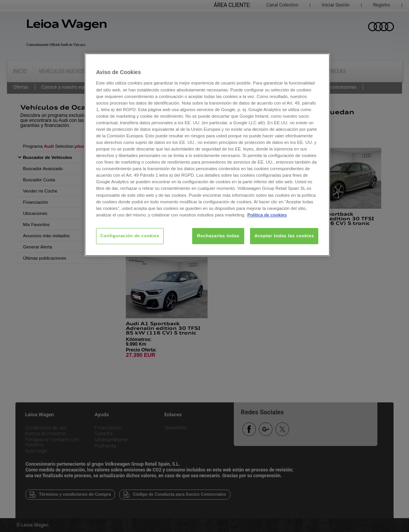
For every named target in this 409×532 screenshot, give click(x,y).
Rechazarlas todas (218, 236)
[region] (207, 155)
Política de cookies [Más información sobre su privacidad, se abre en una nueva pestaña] (267, 215)
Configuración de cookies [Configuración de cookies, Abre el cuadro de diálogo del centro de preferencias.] (130, 236)
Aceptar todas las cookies (284, 236)
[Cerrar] (319, 62)
